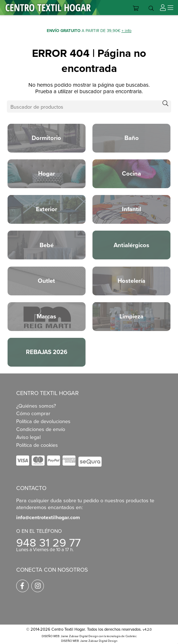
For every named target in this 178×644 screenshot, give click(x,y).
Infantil (131, 209)
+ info (127, 31)
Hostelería (131, 281)
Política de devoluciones (43, 421)
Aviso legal (28, 437)
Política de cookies (37, 445)
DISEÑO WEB (70, 641)
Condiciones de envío (41, 429)
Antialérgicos (131, 245)
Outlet (46, 281)
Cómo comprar (33, 413)
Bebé (47, 245)
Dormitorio (46, 138)
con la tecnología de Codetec (118, 636)
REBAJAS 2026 (47, 352)
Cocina (131, 173)
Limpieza (131, 316)
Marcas (46, 316)
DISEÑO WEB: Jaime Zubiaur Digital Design (70, 636)
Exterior (47, 209)
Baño (132, 138)
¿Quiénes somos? (36, 406)
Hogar (47, 173)
